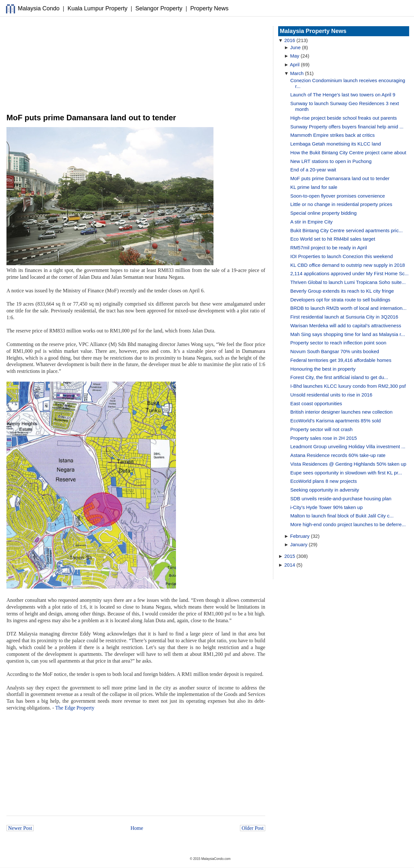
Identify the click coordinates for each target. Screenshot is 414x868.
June (295, 47)
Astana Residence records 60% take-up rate (338, 455)
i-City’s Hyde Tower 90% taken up (327, 507)
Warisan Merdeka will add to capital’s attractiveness (346, 325)
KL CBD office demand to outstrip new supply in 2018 (348, 265)
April (295, 65)
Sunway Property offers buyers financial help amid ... (347, 127)
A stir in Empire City (312, 222)
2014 (290, 565)
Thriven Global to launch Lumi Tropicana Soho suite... (348, 282)
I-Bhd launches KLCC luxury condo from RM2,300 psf (348, 386)
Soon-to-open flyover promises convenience (338, 196)
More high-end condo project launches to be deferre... (348, 524)
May (295, 56)
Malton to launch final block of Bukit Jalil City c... (342, 516)
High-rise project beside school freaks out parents (344, 118)
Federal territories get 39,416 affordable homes (341, 360)
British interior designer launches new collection (342, 412)
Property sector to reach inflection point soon (338, 343)
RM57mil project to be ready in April (329, 248)
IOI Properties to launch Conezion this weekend (342, 256)
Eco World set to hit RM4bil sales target (333, 239)
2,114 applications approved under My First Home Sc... (350, 273)
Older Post (253, 828)
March (297, 73)
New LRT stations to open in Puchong (331, 161)
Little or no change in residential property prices (341, 204)
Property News (209, 8)
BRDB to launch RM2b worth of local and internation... (349, 308)
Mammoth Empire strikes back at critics (333, 135)
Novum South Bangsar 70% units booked (335, 351)
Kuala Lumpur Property (98, 8)
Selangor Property (159, 8)
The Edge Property (75, 708)
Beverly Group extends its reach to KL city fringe (342, 291)
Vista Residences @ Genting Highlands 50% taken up (349, 464)
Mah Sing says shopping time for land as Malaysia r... (348, 334)
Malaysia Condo (39, 8)
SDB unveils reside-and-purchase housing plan (341, 499)
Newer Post (20, 828)
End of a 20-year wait (313, 170)
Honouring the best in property (323, 369)
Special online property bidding (324, 213)
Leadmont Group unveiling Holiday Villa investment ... (348, 446)
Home (137, 828)
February (300, 536)
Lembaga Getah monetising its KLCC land (336, 144)
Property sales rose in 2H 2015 (324, 438)
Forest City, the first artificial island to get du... (339, 377)
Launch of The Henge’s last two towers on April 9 (343, 95)
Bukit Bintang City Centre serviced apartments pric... (347, 230)
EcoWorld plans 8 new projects (324, 481)
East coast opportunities (316, 403)
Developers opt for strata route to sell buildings (340, 300)
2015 (290, 556)
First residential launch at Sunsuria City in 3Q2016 (344, 317)
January (299, 544)
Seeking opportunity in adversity (325, 490)
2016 (290, 40)
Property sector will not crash (322, 429)
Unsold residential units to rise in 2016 (331, 395)
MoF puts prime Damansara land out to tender (340, 178)
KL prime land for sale (314, 187)
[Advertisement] (136, 65)
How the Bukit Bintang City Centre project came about (349, 152)
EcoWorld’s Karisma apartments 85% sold (336, 421)
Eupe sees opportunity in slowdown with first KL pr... (346, 473)
